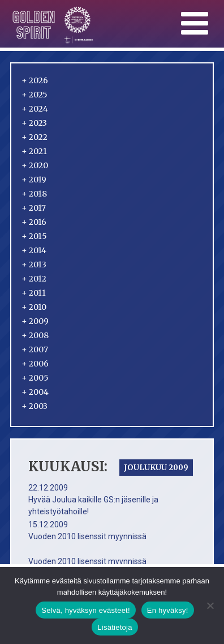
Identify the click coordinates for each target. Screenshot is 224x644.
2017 (34, 208)
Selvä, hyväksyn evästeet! (86, 610)
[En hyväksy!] (210, 605)
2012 (34, 279)
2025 (35, 95)
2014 (34, 250)
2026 (35, 80)
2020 (35, 165)
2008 (35, 335)
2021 (34, 151)
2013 (34, 265)
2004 (35, 392)
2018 (34, 194)
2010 (34, 307)
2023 (34, 123)
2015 (34, 236)
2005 (35, 378)
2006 (35, 364)
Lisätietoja (115, 627)
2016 (34, 222)
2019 (34, 180)
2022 (35, 137)
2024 (35, 109)
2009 (35, 321)
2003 (35, 406)
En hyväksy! (168, 610)
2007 (35, 349)
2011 (34, 293)
